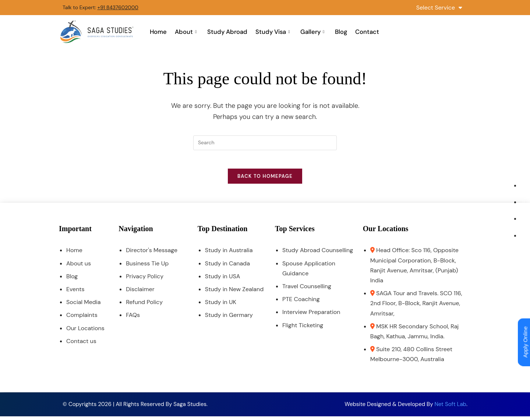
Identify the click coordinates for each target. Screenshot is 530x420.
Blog (339, 32)
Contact (364, 32)
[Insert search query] (265, 143)
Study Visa (273, 32)
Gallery (312, 32)
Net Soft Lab (450, 408)
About (188, 32)
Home (161, 32)
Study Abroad (228, 32)
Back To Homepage (265, 180)
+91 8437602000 (118, 7)
